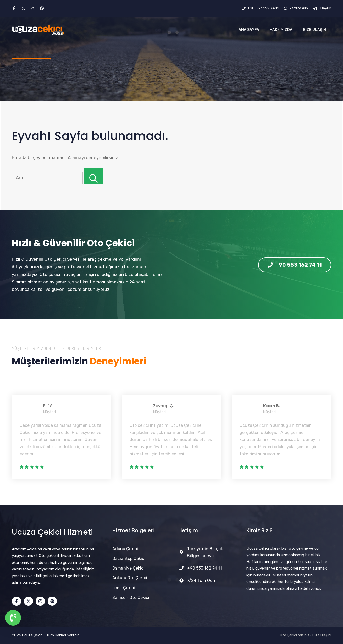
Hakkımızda (281, 30)
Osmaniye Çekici (128, 568)
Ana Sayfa (249, 30)
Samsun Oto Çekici (131, 597)
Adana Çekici (125, 549)
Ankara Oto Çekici (130, 578)
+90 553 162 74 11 (204, 568)
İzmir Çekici (124, 588)
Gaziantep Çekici (129, 558)
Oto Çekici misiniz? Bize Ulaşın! (306, 635)
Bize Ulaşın (314, 30)
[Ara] (93, 176)
